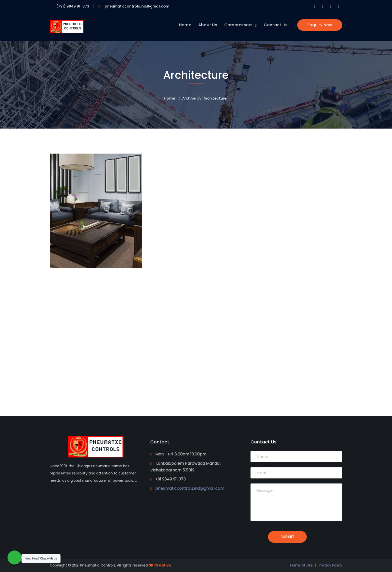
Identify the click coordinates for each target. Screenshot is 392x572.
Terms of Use (301, 565)
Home (170, 98)
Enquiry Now (320, 25)
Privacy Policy (330, 565)
